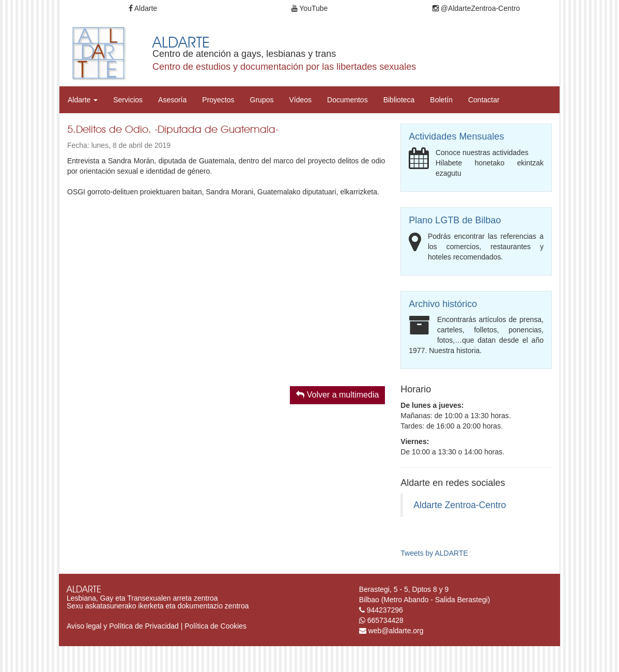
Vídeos (300, 100)
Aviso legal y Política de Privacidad (123, 626)
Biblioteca (399, 100)
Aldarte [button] (83, 100)
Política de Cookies (215, 626)
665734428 (385, 620)
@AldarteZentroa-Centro (476, 8)
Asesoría (172, 100)
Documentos (347, 100)
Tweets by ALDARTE (434, 553)
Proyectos (218, 100)
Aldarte (143, 8)
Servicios (128, 100)
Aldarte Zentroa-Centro (460, 505)
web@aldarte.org (396, 631)
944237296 (385, 610)
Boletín (441, 100)
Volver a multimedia (337, 395)
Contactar (484, 100)
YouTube (310, 8)
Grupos (262, 100)
